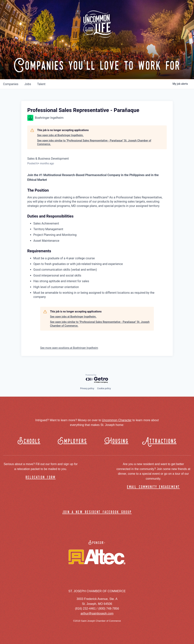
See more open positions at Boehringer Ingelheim (69, 348)
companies (11, 84)
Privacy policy (87, 388)
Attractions (161, 441)
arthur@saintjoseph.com (97, 613)
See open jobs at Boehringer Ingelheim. (60, 135)
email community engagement (153, 487)
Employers (72, 441)
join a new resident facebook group (97, 512)
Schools (29, 441)
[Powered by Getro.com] (97, 379)
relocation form (41, 477)
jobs (28, 84)
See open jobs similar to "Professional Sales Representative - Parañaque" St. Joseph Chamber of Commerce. (94, 142)
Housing (116, 441)
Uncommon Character (117, 420)
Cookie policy (104, 388)
